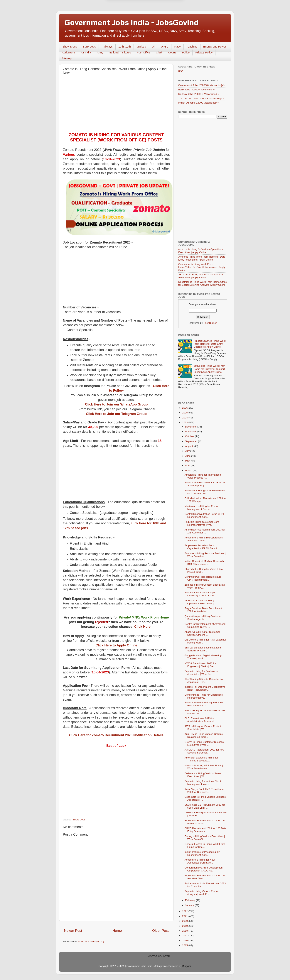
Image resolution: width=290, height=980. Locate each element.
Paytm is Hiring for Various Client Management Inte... (203, 783)
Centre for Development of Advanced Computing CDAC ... (205, 625)
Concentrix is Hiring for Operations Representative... (204, 696)
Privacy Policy (204, 52)
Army (100, 52)
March (189, 470)
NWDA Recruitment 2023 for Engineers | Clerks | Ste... (200, 665)
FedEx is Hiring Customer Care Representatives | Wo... (202, 523)
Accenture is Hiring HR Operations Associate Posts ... (204, 539)
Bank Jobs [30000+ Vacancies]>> (197, 90)
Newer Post (73, 931)
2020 (185, 921)
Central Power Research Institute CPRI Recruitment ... (203, 578)
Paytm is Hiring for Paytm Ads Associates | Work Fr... (201, 673)
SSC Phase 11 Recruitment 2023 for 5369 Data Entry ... (205, 806)
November (191, 431)
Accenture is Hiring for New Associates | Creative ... (200, 861)
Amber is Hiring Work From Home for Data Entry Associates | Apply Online (202, 258)
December (191, 427)
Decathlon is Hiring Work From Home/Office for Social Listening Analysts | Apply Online (203, 283)
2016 (185, 941)
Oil (153, 47)
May (188, 461)
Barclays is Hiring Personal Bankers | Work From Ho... (205, 555)
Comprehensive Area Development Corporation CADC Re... (204, 869)
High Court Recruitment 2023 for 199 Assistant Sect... (205, 877)
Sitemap (67, 58)
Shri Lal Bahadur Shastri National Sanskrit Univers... (203, 649)
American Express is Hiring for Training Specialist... (201, 759)
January (190, 905)
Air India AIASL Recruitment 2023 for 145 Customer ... (205, 531)
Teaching (192, 47)
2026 (185, 408)
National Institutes (120, 52)
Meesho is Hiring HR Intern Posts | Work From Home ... (204, 767)
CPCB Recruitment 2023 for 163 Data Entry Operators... (205, 830)
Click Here (142, 627)
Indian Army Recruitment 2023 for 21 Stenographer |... (205, 484)
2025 (185, 413)
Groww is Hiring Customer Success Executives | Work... (204, 743)
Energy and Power (215, 47)
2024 (185, 418)
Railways (107, 47)
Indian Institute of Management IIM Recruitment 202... (204, 704)
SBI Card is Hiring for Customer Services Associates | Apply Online (201, 276)
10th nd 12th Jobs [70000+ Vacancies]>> (201, 98)
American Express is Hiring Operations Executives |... (200, 602)
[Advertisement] (116, 104)
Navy (177, 47)
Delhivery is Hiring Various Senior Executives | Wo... (203, 775)
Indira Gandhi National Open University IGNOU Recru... (201, 594)
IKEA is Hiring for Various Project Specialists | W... (203, 728)
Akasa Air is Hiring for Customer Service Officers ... (202, 633)
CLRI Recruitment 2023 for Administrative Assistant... (200, 720)
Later (127, 18)
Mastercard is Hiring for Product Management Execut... (202, 508)
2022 (185, 911)
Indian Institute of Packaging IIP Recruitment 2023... (202, 853)
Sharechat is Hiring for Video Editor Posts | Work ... (204, 571)
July (188, 451)
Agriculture (68, 52)
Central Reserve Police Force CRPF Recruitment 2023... (205, 515)
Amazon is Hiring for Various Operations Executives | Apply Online (200, 251)
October (190, 436)
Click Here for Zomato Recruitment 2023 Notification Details (116, 735)
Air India (86, 52)
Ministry (141, 47)
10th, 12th (125, 47)
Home (117, 931)
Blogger (187, 966)
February (190, 900)
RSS (181, 71)
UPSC (165, 47)
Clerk (159, 52)
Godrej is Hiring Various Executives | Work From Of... (205, 838)
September (192, 441)
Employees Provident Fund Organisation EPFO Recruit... (202, 547)
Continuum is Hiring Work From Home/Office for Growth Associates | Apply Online (202, 267)
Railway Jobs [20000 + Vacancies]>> (199, 94)
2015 (185, 945)
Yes (164, 18)
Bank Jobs (89, 47)
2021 (185, 916)
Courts (172, 52)
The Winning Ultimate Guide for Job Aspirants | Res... (204, 681)
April (188, 465)
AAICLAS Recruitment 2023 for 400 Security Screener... (204, 751)
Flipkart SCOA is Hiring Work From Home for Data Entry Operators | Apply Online (209, 344)
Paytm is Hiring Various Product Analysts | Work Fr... (202, 893)
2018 (185, 931)
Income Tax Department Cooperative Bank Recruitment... (205, 688)
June (188, 456)
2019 (185, 926)
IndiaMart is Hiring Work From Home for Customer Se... (205, 492)
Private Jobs (78, 820)
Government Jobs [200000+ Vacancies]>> (202, 85)
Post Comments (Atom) (91, 941)
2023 (185, 422)
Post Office (143, 52)
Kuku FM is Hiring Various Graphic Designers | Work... (204, 735)
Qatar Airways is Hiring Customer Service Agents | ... (203, 618)
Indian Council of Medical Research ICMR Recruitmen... (204, 563)
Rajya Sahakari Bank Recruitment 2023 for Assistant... (203, 610)
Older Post (160, 931)
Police (186, 52)
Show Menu (70, 47)
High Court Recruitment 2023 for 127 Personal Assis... (205, 822)
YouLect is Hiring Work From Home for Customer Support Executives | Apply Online (209, 369)
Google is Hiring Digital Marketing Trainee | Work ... (203, 657)
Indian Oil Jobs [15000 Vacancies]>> (199, 103)
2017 (185, 936)
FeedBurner (210, 323)
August (189, 446)
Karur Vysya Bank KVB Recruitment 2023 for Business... (204, 791)
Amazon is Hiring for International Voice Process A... (203, 476)
